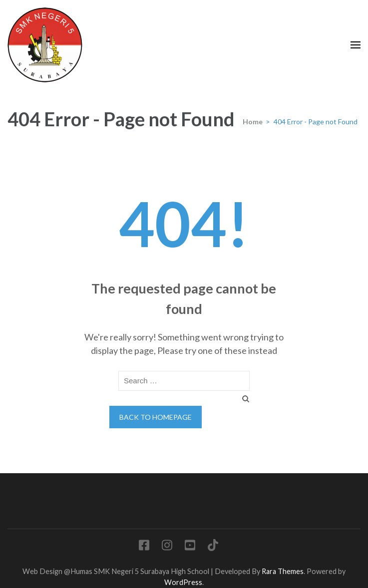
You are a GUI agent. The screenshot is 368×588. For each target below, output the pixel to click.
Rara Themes (283, 571)
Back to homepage (156, 417)
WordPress (183, 582)
